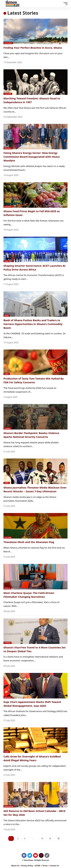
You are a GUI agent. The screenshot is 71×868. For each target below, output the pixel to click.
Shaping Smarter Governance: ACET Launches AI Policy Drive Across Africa (34, 268)
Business (8, 207)
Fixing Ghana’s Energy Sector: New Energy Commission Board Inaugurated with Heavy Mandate (32, 157)
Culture (8, 94)
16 (50, 838)
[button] (65, 4)
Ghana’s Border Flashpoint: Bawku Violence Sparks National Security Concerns (31, 435)
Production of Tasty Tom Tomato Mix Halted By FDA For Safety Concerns (34, 380)
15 (42, 838)
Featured (8, 43)
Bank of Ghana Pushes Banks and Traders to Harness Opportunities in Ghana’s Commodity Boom (33, 324)
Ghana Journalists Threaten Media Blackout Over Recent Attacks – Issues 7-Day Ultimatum (35, 489)
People (7, 588)
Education (9, 806)
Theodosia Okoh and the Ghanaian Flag (29, 542)
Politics (8, 148)
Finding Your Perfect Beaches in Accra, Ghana (33, 48)
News (7, 261)
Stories (8, 428)
